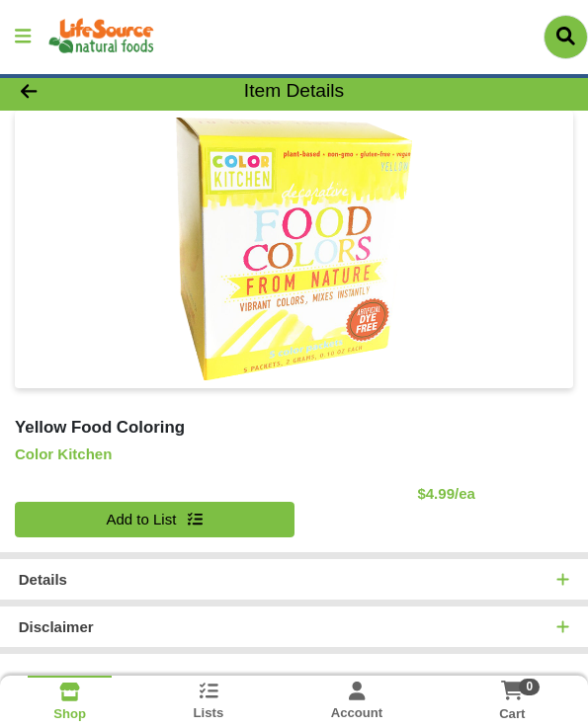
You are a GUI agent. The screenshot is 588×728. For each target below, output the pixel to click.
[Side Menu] (23, 37)
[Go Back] (84, 91)
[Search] (566, 37)
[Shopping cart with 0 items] (512, 690)
